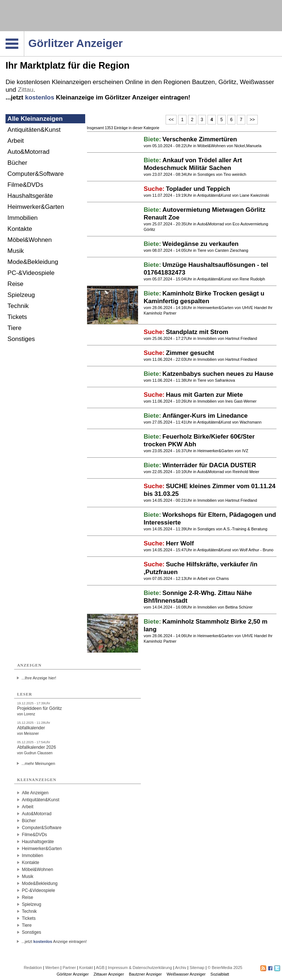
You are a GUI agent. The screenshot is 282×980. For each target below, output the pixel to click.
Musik (15, 251)
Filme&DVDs (25, 185)
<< (171, 120)
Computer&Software (35, 174)
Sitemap (197, 968)
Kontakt (86, 968)
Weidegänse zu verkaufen (200, 244)
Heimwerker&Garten (36, 207)
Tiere (14, 328)
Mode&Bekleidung (33, 262)
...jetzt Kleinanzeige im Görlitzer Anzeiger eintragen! (98, 97)
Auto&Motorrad (28, 152)
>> (252, 120)
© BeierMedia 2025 (225, 968)
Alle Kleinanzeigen (35, 119)
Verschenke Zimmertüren (200, 139)
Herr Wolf (180, 543)
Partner (69, 968)
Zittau (26, 90)
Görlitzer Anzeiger (73, 974)
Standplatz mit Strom (197, 332)
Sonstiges (21, 339)
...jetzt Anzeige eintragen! (54, 941)
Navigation (24, 33)
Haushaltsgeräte (30, 196)
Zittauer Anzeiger (109, 974)
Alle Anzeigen (35, 793)
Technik (18, 306)
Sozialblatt (220, 974)
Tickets (17, 317)
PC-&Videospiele (31, 273)
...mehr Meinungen (38, 763)
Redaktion (33, 968)
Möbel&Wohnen (30, 240)
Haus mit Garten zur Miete (205, 395)
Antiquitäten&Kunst (34, 130)
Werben (52, 968)
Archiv (181, 968)
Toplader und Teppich (198, 189)
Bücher (17, 163)
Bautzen (203, 82)
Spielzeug (21, 295)
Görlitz (227, 82)
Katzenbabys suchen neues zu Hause (218, 374)
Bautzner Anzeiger (145, 974)
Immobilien (22, 218)
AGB (100, 968)
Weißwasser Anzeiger (186, 974)
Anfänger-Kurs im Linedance (205, 416)
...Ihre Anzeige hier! (39, 678)
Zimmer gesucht (190, 353)
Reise (15, 284)
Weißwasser (257, 82)
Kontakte (20, 229)
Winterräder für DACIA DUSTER (209, 465)
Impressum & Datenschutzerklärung (140, 968)
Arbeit (15, 141)
